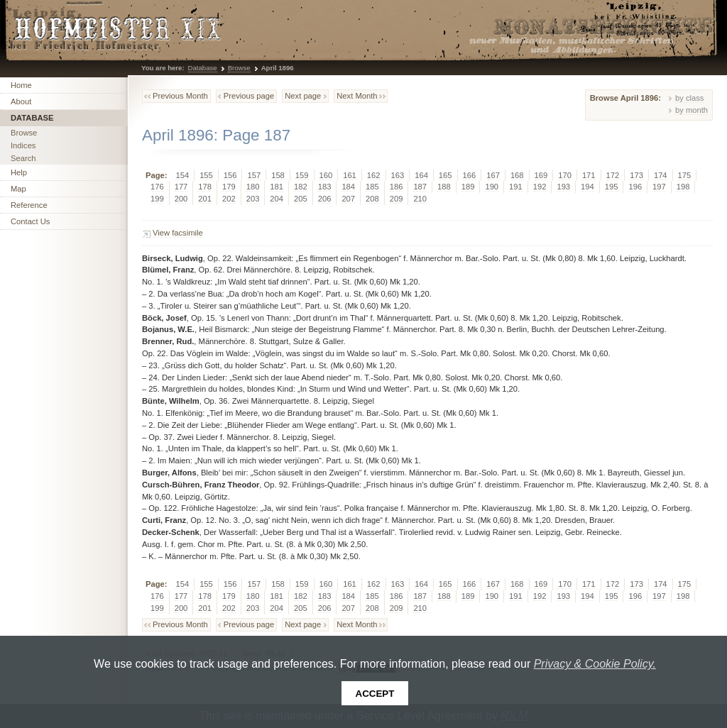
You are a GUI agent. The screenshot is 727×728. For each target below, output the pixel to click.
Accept (375, 694)
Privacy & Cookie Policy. (595, 664)
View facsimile (178, 233)
